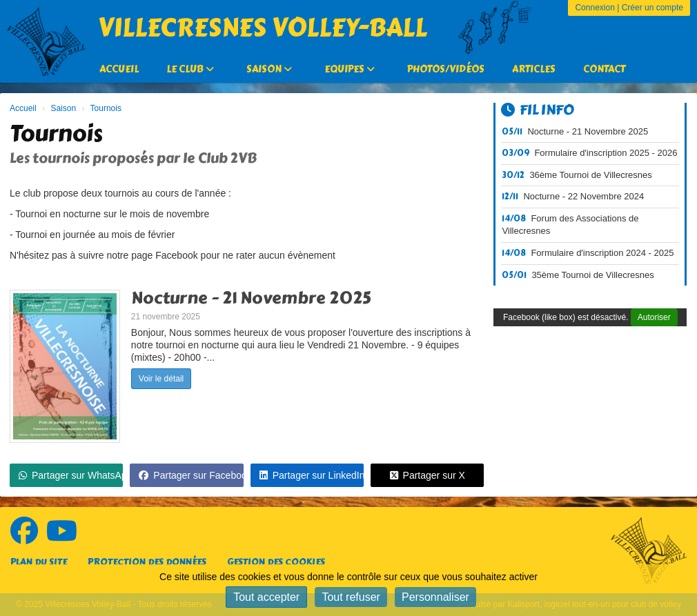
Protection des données (147, 562)
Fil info (538, 110)
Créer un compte (652, 8)
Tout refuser (351, 597)
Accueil (119, 69)
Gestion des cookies (276, 562)
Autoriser (654, 317)
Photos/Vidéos (446, 69)
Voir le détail (161, 379)
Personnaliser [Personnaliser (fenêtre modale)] (435, 597)
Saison (269, 69)
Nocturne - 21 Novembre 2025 (251, 298)
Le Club (190, 69)
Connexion (595, 8)
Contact (604, 69)
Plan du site (39, 562)
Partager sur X (428, 475)
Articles (534, 69)
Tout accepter (266, 597)
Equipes (350, 69)
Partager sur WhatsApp (71, 475)
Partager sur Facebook (191, 475)
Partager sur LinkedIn (312, 475)
